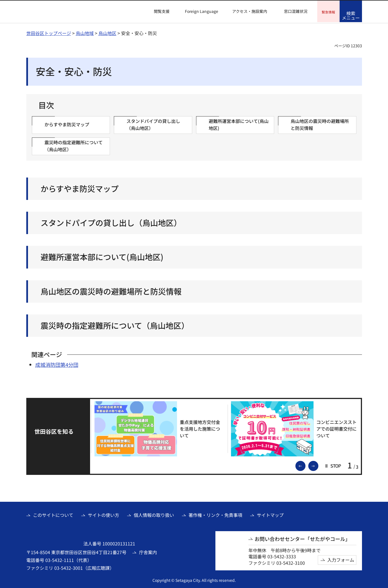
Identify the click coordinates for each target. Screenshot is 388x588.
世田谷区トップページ (49, 32)
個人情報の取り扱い (154, 514)
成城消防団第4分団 (57, 364)
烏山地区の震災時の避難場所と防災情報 (111, 290)
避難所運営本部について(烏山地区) (102, 256)
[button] (158, 11)
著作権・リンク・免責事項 (215, 514)
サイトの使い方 (104, 514)
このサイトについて (53, 514)
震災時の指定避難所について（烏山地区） (115, 325)
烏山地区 (107, 32)
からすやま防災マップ (80, 188)
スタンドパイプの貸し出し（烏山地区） (111, 222)
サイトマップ (270, 514)
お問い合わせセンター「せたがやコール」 (302, 538)
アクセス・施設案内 (250, 11)
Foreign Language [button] (202, 11)
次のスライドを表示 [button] (318, 465)
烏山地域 (85, 32)
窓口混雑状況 (296, 11)
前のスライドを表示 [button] (305, 465)
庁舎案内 (148, 551)
